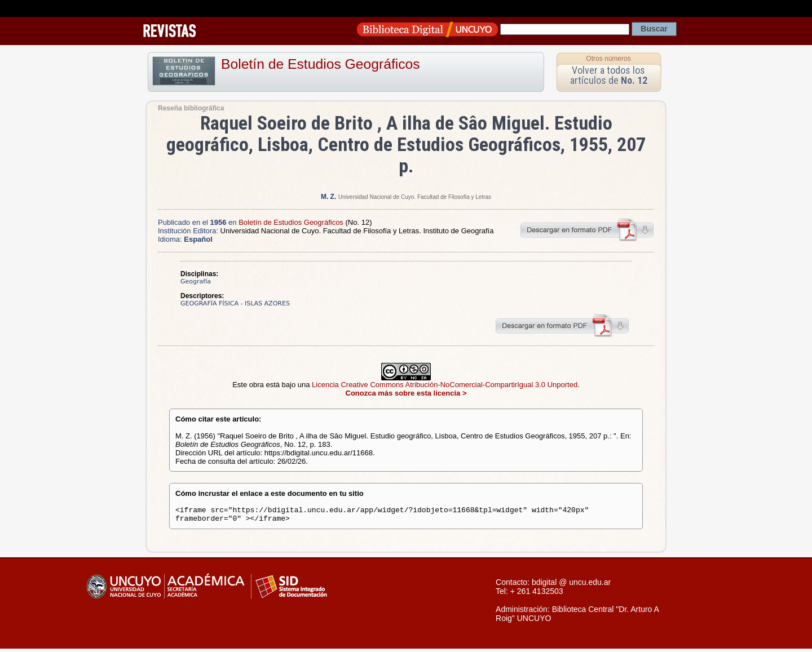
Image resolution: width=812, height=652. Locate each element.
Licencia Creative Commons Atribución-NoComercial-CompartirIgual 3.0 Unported (445, 385)
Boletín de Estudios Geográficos (321, 64)
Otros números (608, 59)
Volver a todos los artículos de (609, 75)
